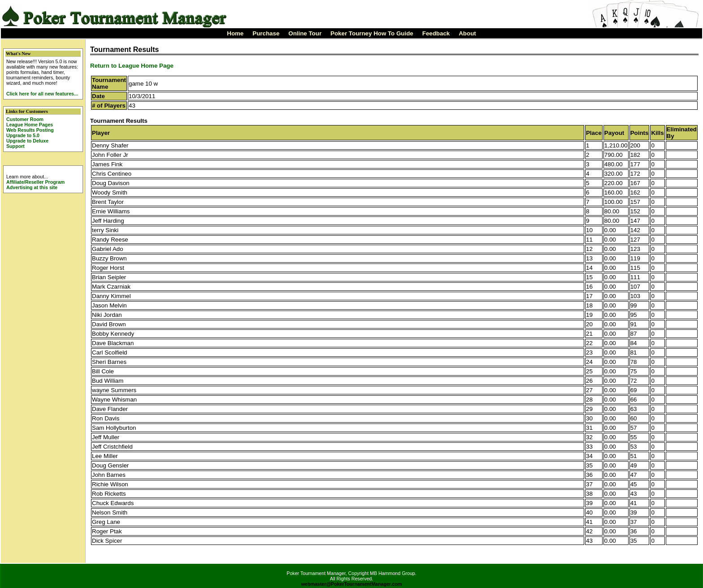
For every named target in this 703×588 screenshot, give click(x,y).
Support (15, 146)
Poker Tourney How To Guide (372, 33)
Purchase (266, 33)
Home (235, 33)
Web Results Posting (30, 130)
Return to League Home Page (132, 66)
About (467, 33)
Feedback (436, 33)
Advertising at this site (32, 187)
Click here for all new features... (42, 94)
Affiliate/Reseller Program (35, 182)
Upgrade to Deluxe (27, 141)
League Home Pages (30, 125)
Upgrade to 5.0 (23, 135)
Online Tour (305, 33)
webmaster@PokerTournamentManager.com (352, 584)
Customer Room (25, 119)
